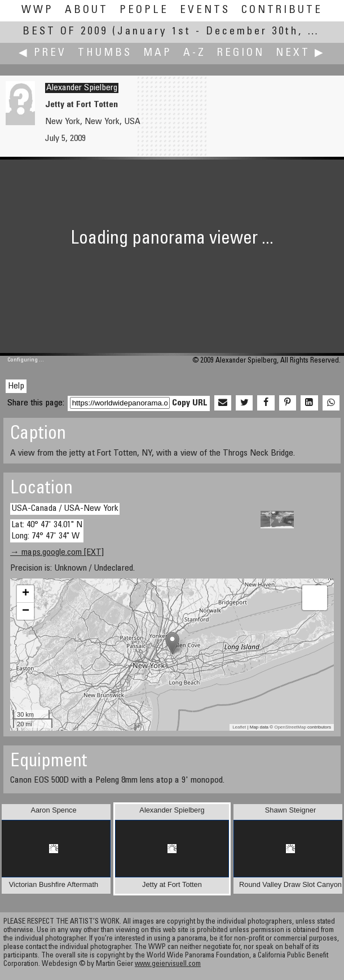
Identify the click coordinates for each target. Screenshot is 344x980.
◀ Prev (43, 53)
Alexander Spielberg (82, 88)
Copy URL (190, 403)
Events (205, 10)
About (87, 10)
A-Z (195, 53)
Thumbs (105, 53)
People (144, 10)
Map (158, 53)
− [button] (26, 611)
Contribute (282, 10)
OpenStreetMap (290, 727)
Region (241, 53)
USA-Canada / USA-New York (65, 509)
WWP (38, 10)
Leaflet (239, 727)
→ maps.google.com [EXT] (57, 553)
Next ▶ (301, 53)
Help (16, 386)
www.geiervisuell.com (168, 964)
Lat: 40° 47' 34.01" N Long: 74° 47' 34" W (47, 530)
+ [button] (26, 594)
